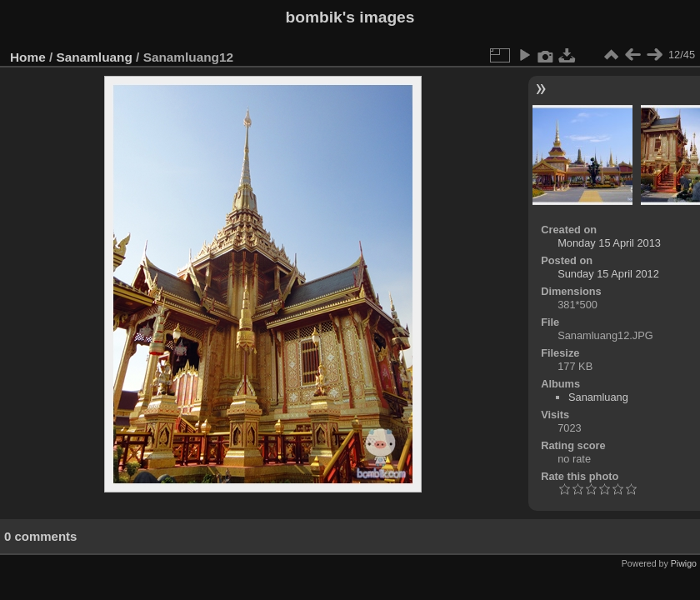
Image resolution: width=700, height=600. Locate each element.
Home (28, 57)
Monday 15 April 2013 (609, 243)
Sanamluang (95, 57)
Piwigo (684, 563)
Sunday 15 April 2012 (608, 274)
